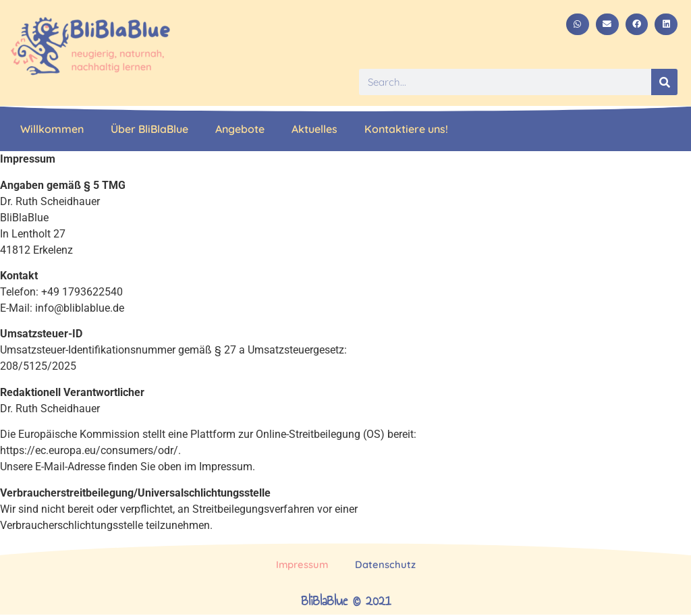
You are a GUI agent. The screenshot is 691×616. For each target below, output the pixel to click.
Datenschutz (386, 565)
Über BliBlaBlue (149, 129)
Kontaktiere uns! (406, 129)
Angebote (240, 129)
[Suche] (664, 82)
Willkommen (52, 129)
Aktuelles (314, 129)
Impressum (302, 565)
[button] (578, 24)
